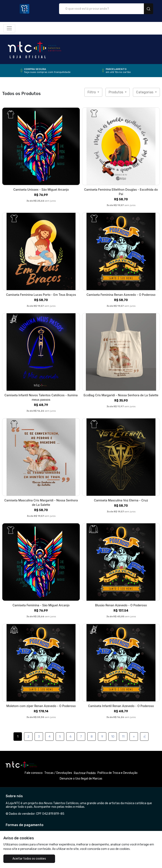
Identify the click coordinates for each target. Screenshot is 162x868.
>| (144, 737)
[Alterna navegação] (9, 28)
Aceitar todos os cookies (29, 859)
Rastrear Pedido (85, 773)
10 (113, 737)
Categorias (145, 92)
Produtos (116, 92)
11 (123, 737)
